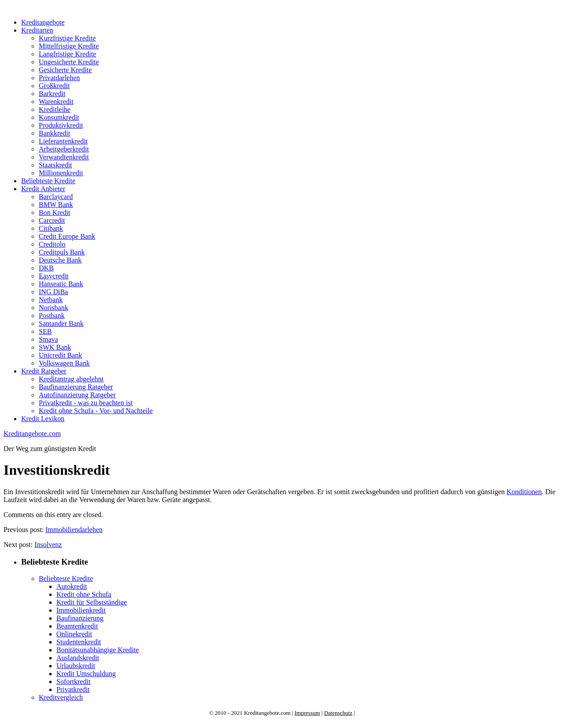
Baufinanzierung (80, 618)
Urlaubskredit (76, 666)
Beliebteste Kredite (48, 181)
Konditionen (524, 492)
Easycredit (54, 276)
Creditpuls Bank (62, 252)
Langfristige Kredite (67, 54)
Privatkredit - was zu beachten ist (86, 403)
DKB (46, 268)
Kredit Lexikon (43, 419)
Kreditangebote (43, 22)
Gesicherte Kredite (65, 70)
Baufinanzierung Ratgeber (76, 387)
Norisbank (54, 308)
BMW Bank (56, 205)
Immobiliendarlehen (74, 530)
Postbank (52, 316)
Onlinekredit (74, 634)
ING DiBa (53, 292)
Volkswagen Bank (64, 363)
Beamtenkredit (77, 626)
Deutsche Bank (60, 260)
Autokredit (72, 586)
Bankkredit (54, 133)
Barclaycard (56, 197)
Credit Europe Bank (67, 236)
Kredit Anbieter (43, 189)
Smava (48, 339)
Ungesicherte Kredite (69, 62)
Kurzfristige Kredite (67, 38)
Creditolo (52, 244)
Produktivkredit (61, 125)
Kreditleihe (55, 109)
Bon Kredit (55, 212)
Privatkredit (73, 689)
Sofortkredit (73, 682)
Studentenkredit (79, 642)
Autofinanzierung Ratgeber (77, 395)
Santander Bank (61, 323)
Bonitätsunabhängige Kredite (98, 650)
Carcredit (52, 220)
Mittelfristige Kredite (69, 46)
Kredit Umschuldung (86, 674)
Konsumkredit (59, 117)
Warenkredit (56, 102)
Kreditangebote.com (32, 434)
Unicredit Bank (60, 355)
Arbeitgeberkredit (64, 149)
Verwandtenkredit (64, 157)
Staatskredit (56, 165)
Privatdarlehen (59, 78)
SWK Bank (55, 347)
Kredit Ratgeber (44, 371)
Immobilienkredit (81, 610)
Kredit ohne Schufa (84, 594)
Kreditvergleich (61, 697)
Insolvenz (48, 545)
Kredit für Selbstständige (92, 602)
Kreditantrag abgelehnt (71, 379)
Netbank (51, 300)
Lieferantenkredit (63, 141)
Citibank (51, 228)
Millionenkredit (61, 173)
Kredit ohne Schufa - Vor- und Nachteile (96, 411)
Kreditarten (37, 30)
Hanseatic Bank (61, 284)
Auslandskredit (78, 658)
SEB (45, 331)
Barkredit (52, 94)
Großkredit (54, 86)
